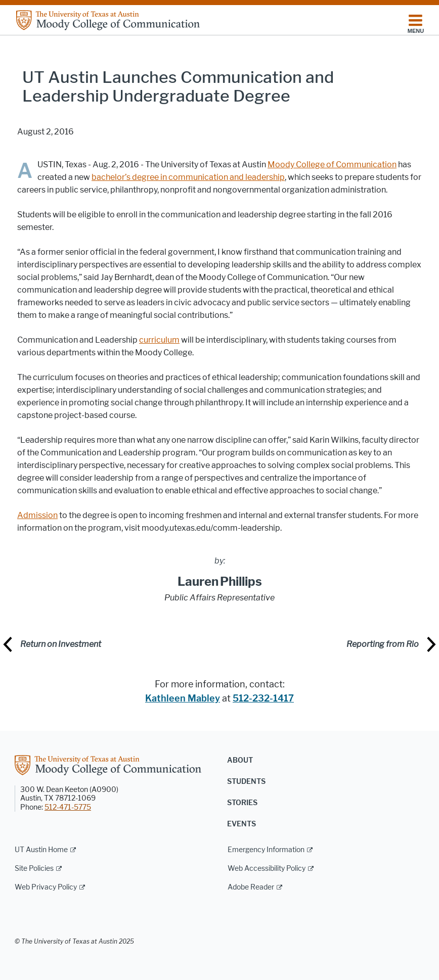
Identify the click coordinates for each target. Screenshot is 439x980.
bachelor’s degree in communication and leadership (188, 177)
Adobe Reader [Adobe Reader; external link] (251, 887)
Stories (242, 803)
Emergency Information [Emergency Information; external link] (266, 850)
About (240, 760)
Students (246, 782)
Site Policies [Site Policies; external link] (34, 869)
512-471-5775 (68, 807)
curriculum (159, 340)
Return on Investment (61, 644)
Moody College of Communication (332, 165)
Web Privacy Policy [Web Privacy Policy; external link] (46, 887)
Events (242, 824)
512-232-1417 (263, 698)
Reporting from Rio (383, 644)
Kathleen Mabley (183, 698)
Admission (37, 515)
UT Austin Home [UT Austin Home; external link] (41, 850)
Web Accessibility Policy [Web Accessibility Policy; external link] (267, 869)
